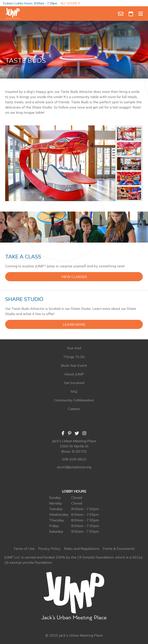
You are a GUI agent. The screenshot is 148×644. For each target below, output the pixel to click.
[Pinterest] (70, 433)
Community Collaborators (74, 400)
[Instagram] (84, 433)
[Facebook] (63, 433)
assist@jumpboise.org (74, 467)
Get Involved (74, 383)
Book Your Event (74, 365)
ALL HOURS (70, 3)
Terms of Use (24, 549)
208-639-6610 (74, 459)
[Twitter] (77, 433)
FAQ (74, 391)
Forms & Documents (119, 549)
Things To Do (74, 357)
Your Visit (74, 348)
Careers (74, 409)
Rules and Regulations (82, 549)
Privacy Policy (49, 549)
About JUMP (74, 374)
